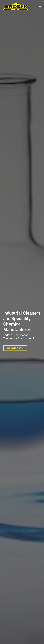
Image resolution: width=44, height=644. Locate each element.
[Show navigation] (39, 6)
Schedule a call (15, 348)
